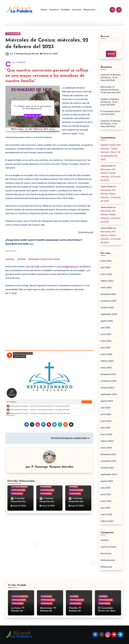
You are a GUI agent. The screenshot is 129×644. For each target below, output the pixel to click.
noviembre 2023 (108, 461)
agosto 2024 (107, 401)
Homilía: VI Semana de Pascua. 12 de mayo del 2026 (110, 102)
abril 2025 (105, 348)
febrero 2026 (107, 281)
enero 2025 (106, 368)
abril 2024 (105, 428)
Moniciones (90, 10)
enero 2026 (106, 288)
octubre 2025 (107, 308)
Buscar (105, 36)
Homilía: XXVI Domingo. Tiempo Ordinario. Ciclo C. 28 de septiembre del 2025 (111, 152)
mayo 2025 (106, 341)
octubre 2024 (107, 388)
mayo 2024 (106, 421)
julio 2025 (105, 328)
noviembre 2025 (108, 301)
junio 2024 (106, 414)
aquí (31, 244)
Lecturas (77, 10)
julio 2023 (105, 488)
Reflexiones (17, 494)
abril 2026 (105, 268)
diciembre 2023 (108, 454)
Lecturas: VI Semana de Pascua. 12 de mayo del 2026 (110, 78)
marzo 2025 (106, 354)
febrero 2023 (107, 521)
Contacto (54, 10)
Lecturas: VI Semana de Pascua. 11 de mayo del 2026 (110, 124)
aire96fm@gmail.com (67, 266)
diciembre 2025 (108, 294)
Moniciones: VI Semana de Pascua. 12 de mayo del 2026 (111, 90)
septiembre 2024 (109, 394)
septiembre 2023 (109, 474)
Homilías (65, 10)
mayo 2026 (106, 261)
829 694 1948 (33, 266)
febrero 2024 (107, 441)
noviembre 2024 (108, 381)
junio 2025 (106, 334)
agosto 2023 (107, 481)
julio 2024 (105, 408)
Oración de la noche (50, 259)
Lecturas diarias (19, 487)
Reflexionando (13, 34)
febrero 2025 (107, 361)
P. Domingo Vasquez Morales (27, 54)
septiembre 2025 (109, 314)
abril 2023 (105, 508)
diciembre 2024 (108, 374)
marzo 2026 (106, 274)
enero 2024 (106, 448)
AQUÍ (14, 293)
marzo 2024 (106, 434)
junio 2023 (106, 494)
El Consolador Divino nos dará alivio (110, 113)
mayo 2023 (106, 501)
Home (44, 10)
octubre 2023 (107, 468)
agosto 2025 (107, 321)
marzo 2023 (106, 514)
